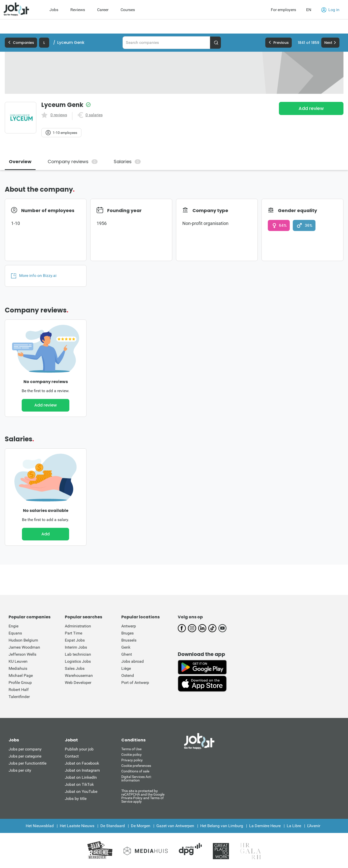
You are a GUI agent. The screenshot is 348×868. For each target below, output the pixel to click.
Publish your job (79, 749)
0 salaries (94, 115)
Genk (126, 647)
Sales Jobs (75, 668)
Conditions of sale (135, 771)
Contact (72, 756)
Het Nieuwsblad (40, 826)
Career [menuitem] (103, 10)
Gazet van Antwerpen (175, 826)
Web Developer (78, 683)
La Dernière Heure (265, 826)
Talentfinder (19, 697)
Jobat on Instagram (82, 770)
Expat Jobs (75, 640)
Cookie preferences (136, 766)
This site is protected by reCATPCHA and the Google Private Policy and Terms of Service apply (143, 796)
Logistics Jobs (78, 661)
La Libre (294, 826)
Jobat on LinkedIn (81, 777)
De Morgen (141, 826)
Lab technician (78, 654)
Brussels (129, 640)
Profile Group (20, 683)
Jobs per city (20, 770)
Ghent (127, 654)
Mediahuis (18, 668)
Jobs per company (25, 749)
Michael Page (21, 675)
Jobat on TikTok (79, 784)
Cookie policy (132, 755)
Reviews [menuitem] (78, 10)
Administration (78, 626)
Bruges (127, 633)
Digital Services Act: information (136, 778)
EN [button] (309, 10)
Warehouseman (79, 675)
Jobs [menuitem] (54, 10)
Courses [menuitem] (128, 10)
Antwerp (129, 626)
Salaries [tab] (127, 162)
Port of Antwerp (135, 683)
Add (46, 534)
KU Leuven (18, 661)
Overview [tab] (20, 162)
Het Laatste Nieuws (77, 826)
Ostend (128, 675)
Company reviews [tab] (73, 162)
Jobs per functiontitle (27, 763)
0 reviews (59, 115)
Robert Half (19, 690)
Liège (126, 668)
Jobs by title (76, 799)
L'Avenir (314, 826)
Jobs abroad (133, 661)
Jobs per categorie (25, 756)
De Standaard (113, 826)
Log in (330, 10)
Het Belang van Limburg (222, 826)
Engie (13, 626)
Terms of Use (131, 749)
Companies (21, 43)
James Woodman (24, 647)
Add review (311, 108)
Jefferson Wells (22, 654)
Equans (15, 633)
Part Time (74, 633)
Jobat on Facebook (82, 763)
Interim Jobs (76, 647)
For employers (283, 10)
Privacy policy (132, 760)
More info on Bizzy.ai (34, 276)
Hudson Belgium (23, 640)
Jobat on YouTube (81, 791)
